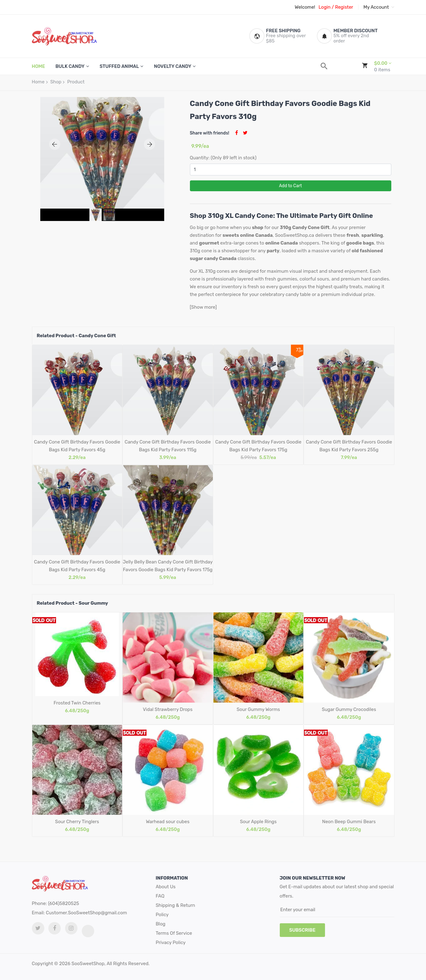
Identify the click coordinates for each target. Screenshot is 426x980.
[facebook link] (55, 928)
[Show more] (203, 307)
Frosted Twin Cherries (77, 703)
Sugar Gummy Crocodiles (349, 709)
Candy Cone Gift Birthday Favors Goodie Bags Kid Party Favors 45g (77, 446)
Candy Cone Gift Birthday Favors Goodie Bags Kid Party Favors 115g (168, 446)
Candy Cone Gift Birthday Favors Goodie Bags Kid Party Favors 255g (349, 446)
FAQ (160, 896)
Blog (161, 924)
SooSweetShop (88, 964)
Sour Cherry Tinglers (77, 822)
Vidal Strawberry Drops (168, 709)
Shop (56, 82)
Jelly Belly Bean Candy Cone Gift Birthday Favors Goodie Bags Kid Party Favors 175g (168, 566)
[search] (324, 66)
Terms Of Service (174, 933)
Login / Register (336, 7)
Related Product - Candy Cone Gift (77, 336)
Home (38, 82)
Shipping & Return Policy (176, 910)
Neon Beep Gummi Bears (349, 822)
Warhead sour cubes (168, 822)
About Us (166, 887)
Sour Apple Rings (258, 822)
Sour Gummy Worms (258, 709)
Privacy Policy (171, 942)
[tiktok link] (88, 931)
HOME (39, 66)
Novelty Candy (173, 66)
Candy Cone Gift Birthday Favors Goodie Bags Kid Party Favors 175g (258, 446)
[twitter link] (38, 928)
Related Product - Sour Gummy (72, 603)
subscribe (303, 930)
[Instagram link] (71, 928)
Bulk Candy (70, 66)
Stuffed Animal (119, 66)
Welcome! (305, 7)
